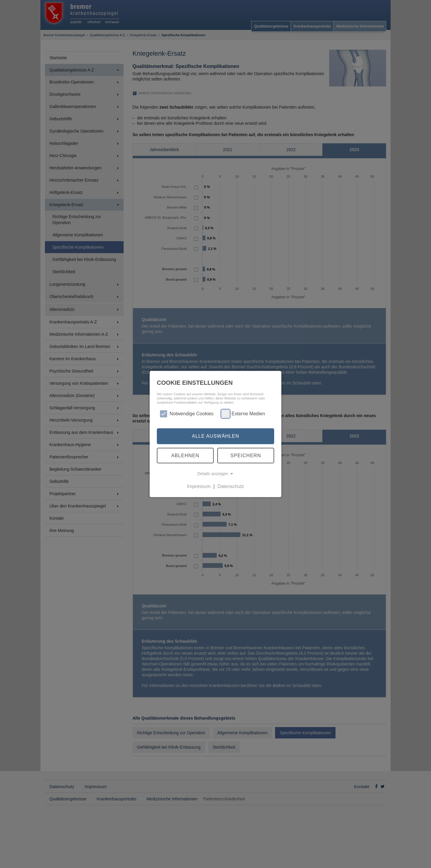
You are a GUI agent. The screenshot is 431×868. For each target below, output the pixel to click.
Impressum (199, 486)
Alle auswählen (215, 436)
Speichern (246, 455)
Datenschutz (231, 486)
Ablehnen (185, 455)
